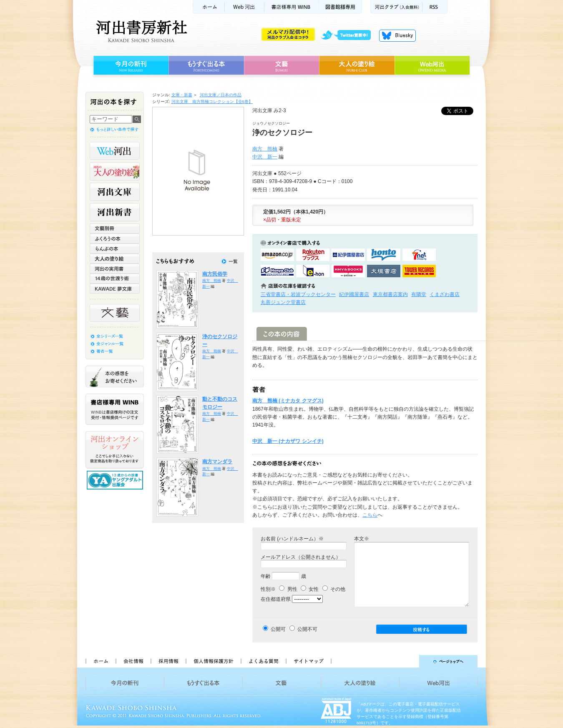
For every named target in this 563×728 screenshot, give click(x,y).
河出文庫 (115, 192)
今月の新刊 (130, 65)
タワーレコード (419, 271)
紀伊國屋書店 (354, 294)
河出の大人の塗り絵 (115, 171)
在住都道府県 (276, 599)
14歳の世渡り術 (115, 279)
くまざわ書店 (445, 294)
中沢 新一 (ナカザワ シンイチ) (288, 441)
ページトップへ (408, 661)
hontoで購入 (384, 255)
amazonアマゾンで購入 (277, 255)
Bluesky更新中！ (397, 35)
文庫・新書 (182, 95)
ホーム (209, 7)
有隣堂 (419, 294)
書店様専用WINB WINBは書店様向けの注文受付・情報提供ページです (115, 409)
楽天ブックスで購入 (313, 255)
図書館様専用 (341, 7)
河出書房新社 (140, 31)
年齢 (266, 576)
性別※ (268, 589)
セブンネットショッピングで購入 (419, 255)
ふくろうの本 (115, 238)
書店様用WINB (292, 7)
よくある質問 (263, 661)
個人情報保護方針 (213, 661)
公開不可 (307, 629)
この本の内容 (282, 334)
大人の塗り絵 (357, 65)
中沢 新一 (265, 157)
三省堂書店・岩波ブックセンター (298, 294)
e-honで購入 (313, 271)
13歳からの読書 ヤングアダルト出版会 (116, 480)
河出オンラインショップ (115, 450)
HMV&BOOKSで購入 (348, 271)
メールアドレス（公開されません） (301, 557)
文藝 (281, 65)
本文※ (362, 539)
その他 (334, 589)
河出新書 (115, 212)
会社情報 (133, 661)
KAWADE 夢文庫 (115, 289)
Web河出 (244, 7)
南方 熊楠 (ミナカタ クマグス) (288, 401)
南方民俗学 (215, 274)
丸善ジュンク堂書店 (283, 302)
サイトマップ (309, 661)
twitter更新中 (349, 35)
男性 (288, 589)
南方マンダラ (217, 462)
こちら (370, 515)
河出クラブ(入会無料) (396, 7)
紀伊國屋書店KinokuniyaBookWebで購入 (348, 255)
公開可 (278, 629)
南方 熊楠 (265, 149)
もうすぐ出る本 (206, 65)
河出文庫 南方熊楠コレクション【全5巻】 (212, 102)
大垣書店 (384, 271)
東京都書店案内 (390, 294)
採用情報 (168, 661)
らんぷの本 (115, 249)
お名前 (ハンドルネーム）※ (292, 539)
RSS (435, 7)
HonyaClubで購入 (277, 271)
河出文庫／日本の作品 (221, 95)
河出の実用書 (115, 269)
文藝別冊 (115, 228)
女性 (310, 589)
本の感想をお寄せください (115, 377)
